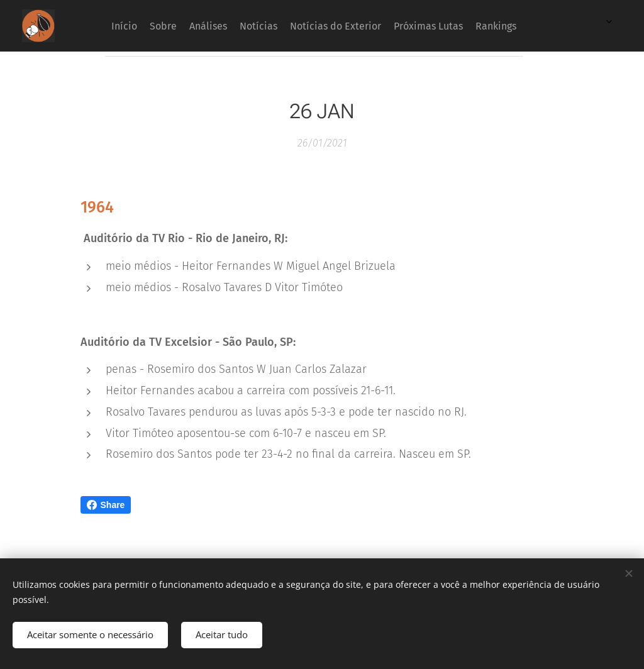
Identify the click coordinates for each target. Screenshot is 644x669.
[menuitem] (384, 26)
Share (106, 505)
